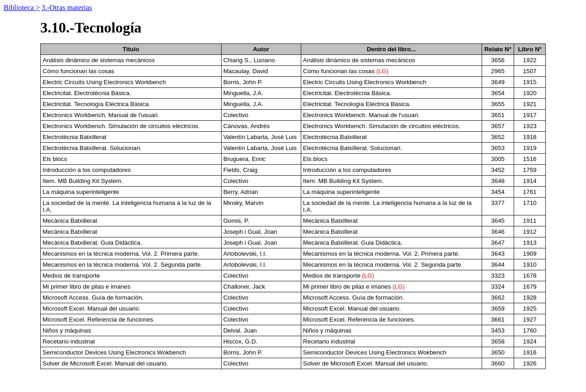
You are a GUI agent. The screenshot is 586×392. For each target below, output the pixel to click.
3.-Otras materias (67, 8)
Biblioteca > (22, 8)
